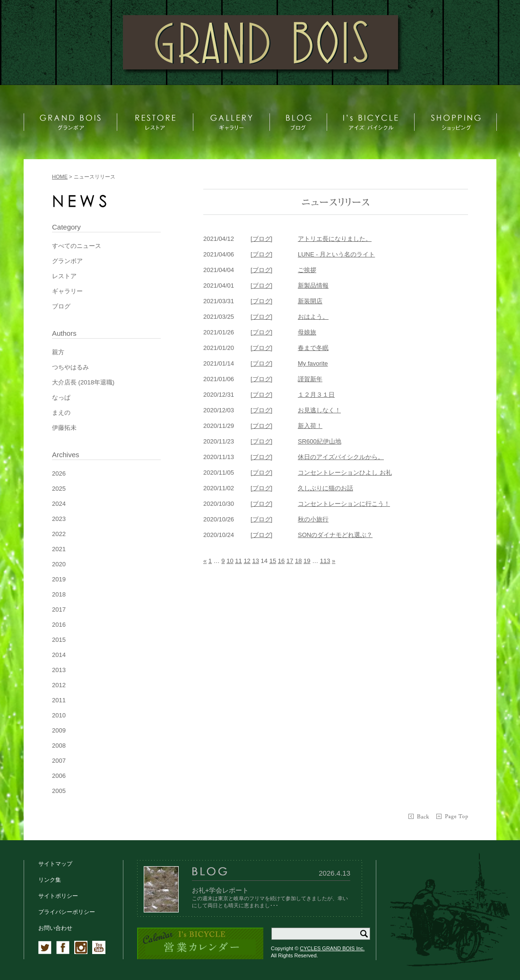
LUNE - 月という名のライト (336, 254)
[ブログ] (261, 239)
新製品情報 (313, 285)
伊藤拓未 (64, 428)
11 (238, 561)
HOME (60, 177)
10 (230, 561)
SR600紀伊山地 (320, 441)
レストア (64, 276)
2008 (59, 746)
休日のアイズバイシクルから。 (341, 457)
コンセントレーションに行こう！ (344, 504)
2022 (59, 534)
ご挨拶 (307, 270)
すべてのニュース (77, 246)
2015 (59, 640)
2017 (59, 609)
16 (281, 561)
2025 (59, 489)
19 (307, 561)
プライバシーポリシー (67, 912)
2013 (59, 670)
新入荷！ (310, 426)
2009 (59, 730)
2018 (59, 594)
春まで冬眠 (313, 348)
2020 (59, 564)
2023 (59, 519)
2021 (59, 549)
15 (273, 561)
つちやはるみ (70, 367)
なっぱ (61, 397)
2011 (59, 700)
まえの (61, 413)
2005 (59, 791)
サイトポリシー (58, 896)
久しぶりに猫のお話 (325, 488)
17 (290, 561)
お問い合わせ (55, 928)
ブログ (61, 306)
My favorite (313, 363)
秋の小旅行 (313, 519)
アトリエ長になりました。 (335, 239)
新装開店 (310, 301)
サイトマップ (55, 864)
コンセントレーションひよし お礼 (345, 473)
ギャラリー (67, 291)
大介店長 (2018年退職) (83, 382)
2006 (59, 776)
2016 (59, 625)
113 (325, 561)
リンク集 (50, 880)
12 (247, 561)
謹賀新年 (310, 379)
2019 (59, 579)
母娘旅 (307, 332)
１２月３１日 (316, 395)
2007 (59, 761)
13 (255, 561)
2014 (59, 655)
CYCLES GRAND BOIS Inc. (332, 948)
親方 (58, 352)
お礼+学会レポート (220, 890)
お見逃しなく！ (319, 410)
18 (298, 561)
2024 (59, 504)
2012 (59, 685)
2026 (59, 473)
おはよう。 (313, 317)
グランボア (67, 261)
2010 (59, 715)
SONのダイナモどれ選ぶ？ (335, 535)
